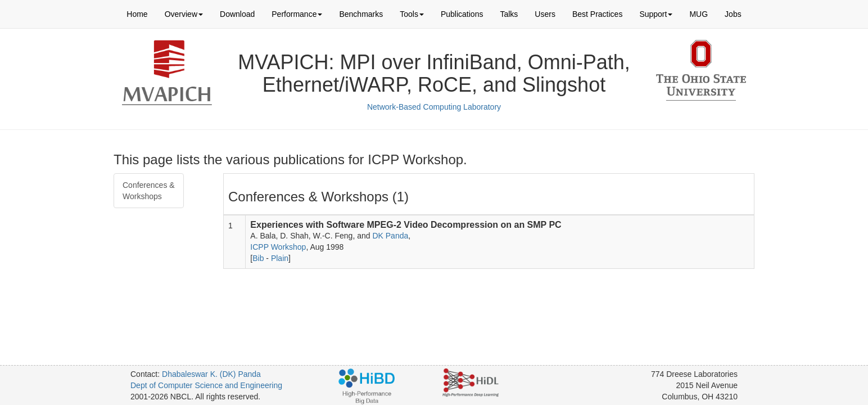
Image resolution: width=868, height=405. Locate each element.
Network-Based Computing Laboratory (434, 107)
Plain (280, 258)
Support (656, 14)
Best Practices (597, 14)
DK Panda (390, 236)
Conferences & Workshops (149, 191)
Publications (462, 14)
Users (545, 14)
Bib (258, 258)
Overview (184, 14)
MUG (699, 14)
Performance (297, 14)
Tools (412, 14)
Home (137, 14)
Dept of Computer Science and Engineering (206, 385)
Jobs (733, 14)
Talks (509, 14)
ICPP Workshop (278, 247)
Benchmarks (361, 14)
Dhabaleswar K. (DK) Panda (211, 374)
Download (237, 14)
